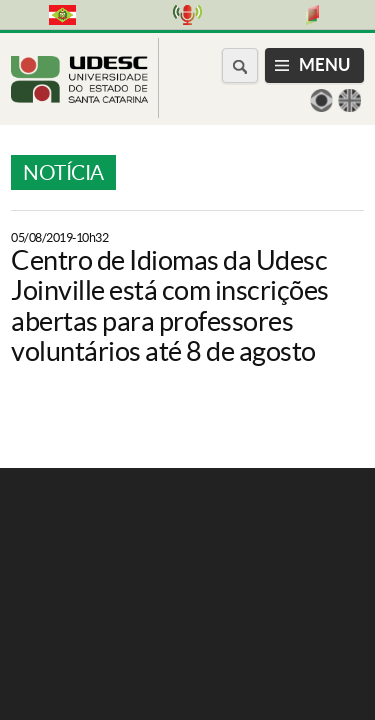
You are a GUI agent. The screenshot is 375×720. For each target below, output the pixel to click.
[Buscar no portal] (240, 65)
